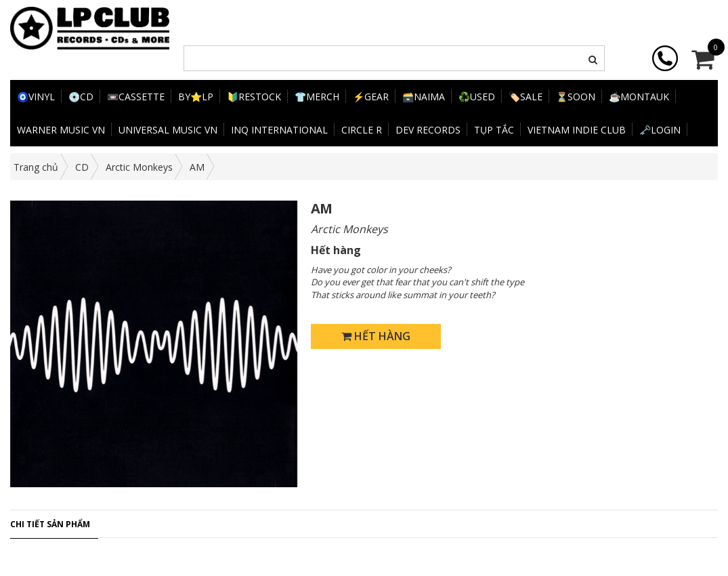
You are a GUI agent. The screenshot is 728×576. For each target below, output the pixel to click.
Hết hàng (376, 336)
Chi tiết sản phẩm (50, 524)
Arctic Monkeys (139, 167)
